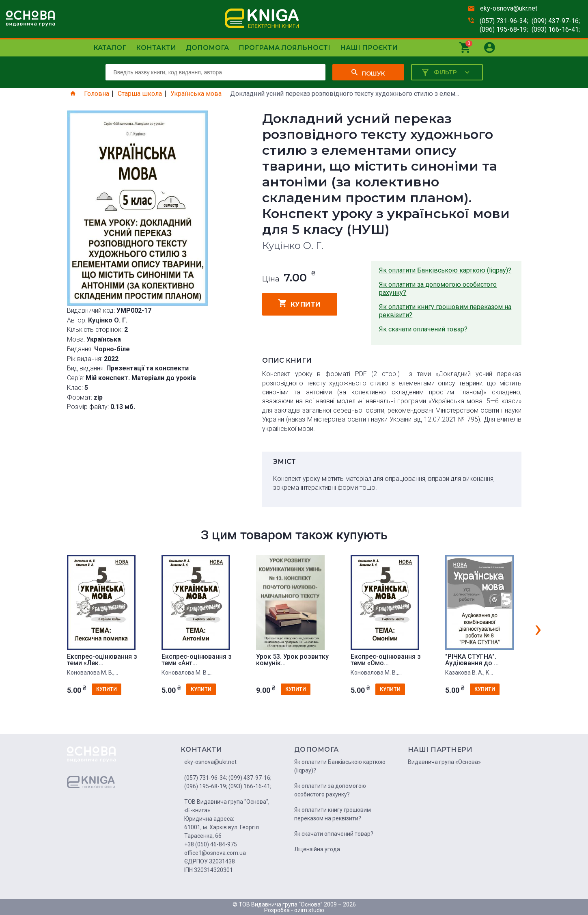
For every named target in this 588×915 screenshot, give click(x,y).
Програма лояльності (284, 48)
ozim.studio (309, 910)
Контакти (156, 48)
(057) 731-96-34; (504, 21)
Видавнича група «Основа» (444, 762)
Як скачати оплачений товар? (423, 329)
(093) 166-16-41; (556, 29)
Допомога (207, 48)
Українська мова (196, 94)
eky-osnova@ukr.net (509, 8)
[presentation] (538, 628)
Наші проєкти (369, 48)
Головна (97, 94)
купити (300, 303)
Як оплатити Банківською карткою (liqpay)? (445, 270)
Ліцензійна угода (317, 849)
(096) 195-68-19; (504, 29)
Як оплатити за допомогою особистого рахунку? (438, 289)
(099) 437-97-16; (556, 21)
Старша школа (140, 94)
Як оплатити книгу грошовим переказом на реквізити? (445, 311)
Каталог (110, 48)
